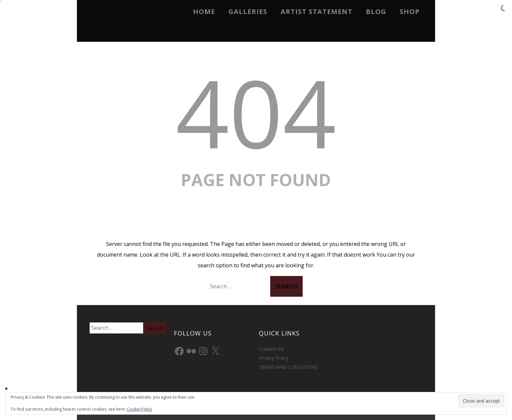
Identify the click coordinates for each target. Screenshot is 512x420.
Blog (376, 12)
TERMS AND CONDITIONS (288, 367)
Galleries (248, 12)
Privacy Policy (274, 358)
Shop (410, 12)
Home (204, 12)
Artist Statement (317, 12)
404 (256, 112)
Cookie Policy (139, 409)
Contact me (272, 349)
